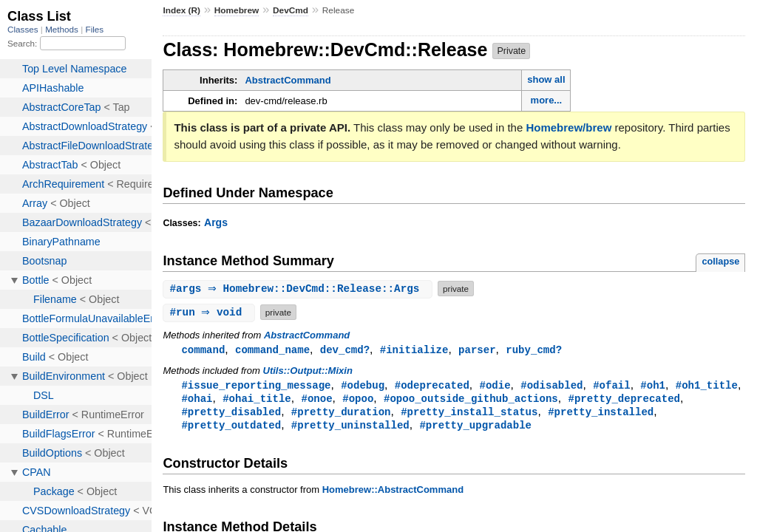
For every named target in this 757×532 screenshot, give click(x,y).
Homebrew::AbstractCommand (393, 493)
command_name (272, 350)
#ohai (197, 400)
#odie (495, 386)
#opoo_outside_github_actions (471, 400)
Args (216, 222)
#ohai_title (257, 400)
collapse (720, 261)
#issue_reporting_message (256, 386)
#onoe (316, 400)
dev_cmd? (345, 350)
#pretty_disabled (231, 414)
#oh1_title (707, 386)
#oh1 (653, 386)
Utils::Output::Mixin (308, 371)
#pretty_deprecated (624, 400)
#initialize (414, 350)
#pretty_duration (341, 414)
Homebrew (237, 10)
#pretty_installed (601, 414)
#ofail (612, 386)
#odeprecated (432, 386)
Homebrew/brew (568, 127)
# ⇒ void (211, 312)
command (203, 350)
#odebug (363, 386)
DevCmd (291, 10)
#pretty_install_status (469, 414)
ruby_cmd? (534, 350)
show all (546, 79)
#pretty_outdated (231, 428)
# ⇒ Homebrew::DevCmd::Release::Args (299, 289)
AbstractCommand (288, 80)
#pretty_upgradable (475, 428)
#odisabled (551, 386)
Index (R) (181, 10)
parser (477, 350)
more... (547, 100)
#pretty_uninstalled (350, 428)
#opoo (358, 400)
